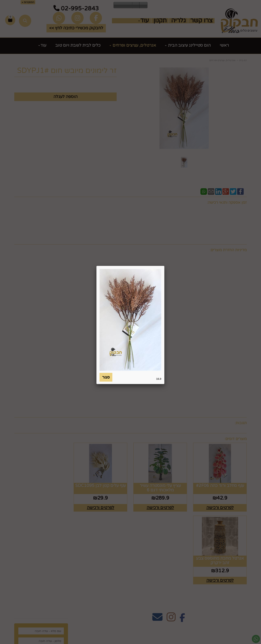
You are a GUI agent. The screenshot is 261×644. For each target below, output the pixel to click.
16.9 (159, 379)
